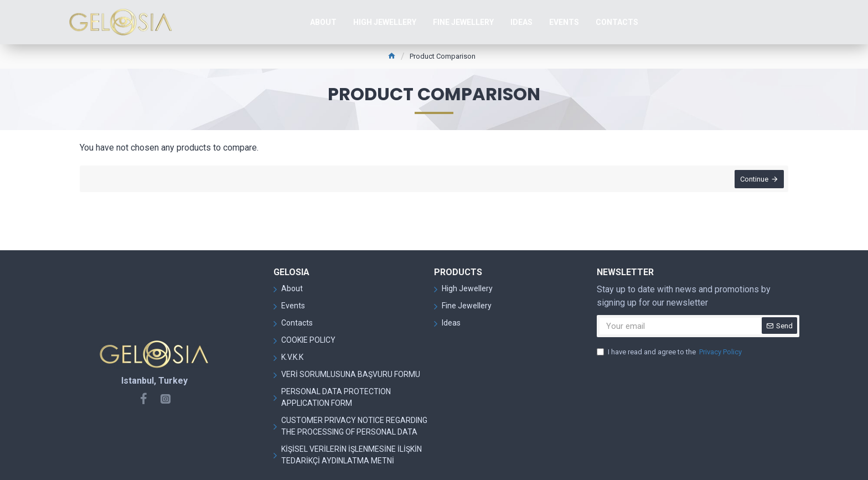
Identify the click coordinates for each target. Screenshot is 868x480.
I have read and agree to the (670, 352)
